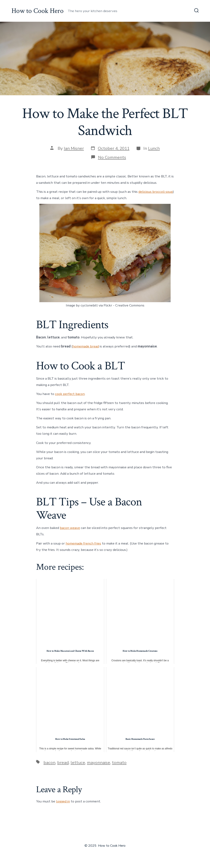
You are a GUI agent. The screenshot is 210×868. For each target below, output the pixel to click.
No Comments (112, 157)
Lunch (154, 148)
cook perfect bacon (70, 394)
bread (63, 762)
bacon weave (70, 528)
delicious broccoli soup (156, 192)
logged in (63, 801)
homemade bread (86, 346)
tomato (119, 762)
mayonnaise (99, 762)
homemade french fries (83, 543)
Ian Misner (74, 148)
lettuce (78, 762)
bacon (49, 762)
